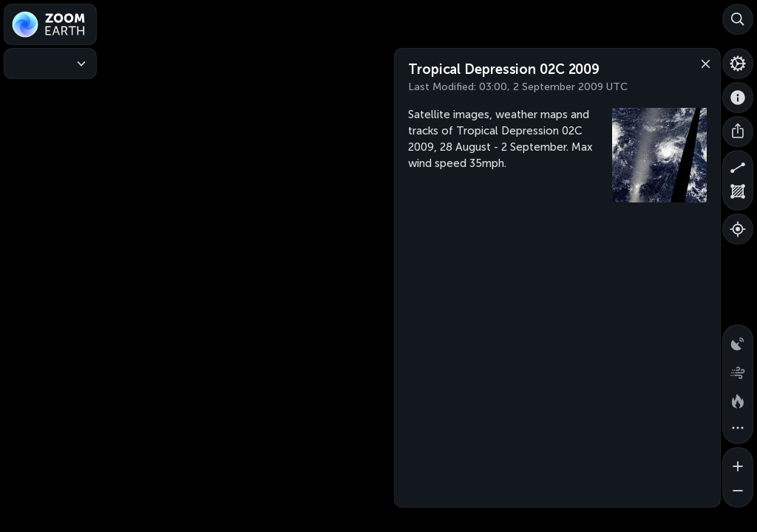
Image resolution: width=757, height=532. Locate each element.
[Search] (738, 19)
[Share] (738, 132)
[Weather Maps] (50, 64)
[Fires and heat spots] (738, 399)
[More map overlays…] (738, 429)
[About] (738, 98)
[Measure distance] (738, 166)
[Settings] (738, 64)
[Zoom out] (738, 492)
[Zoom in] (738, 463)
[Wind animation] (738, 369)
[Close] (702, 63)
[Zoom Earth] (50, 24)
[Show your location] (738, 229)
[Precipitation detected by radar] (738, 340)
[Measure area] (738, 195)
